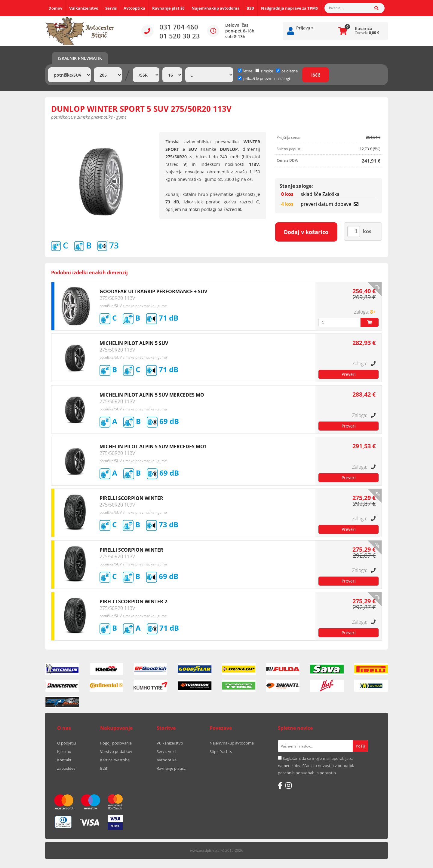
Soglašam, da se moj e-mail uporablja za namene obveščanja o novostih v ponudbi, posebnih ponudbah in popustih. (316, 766)
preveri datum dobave (330, 204)
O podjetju (67, 743)
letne (245, 71)
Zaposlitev (66, 768)
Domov (55, 8)
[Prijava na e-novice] (360, 746)
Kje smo (64, 751)
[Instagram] (289, 785)
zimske (264, 71)
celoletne (287, 71)
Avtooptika (134, 8)
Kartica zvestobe (115, 760)
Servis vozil (166, 751)
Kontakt (64, 760)
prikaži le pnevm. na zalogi (267, 78)
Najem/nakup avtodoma (216, 8)
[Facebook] (280, 785)
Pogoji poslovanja (116, 743)
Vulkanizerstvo (84, 8)
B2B (250, 8)
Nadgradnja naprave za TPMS (289, 8)
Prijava (305, 28)
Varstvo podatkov (116, 751)
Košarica (364, 28)
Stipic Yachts (221, 751)
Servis (111, 8)
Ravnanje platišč (168, 8)
